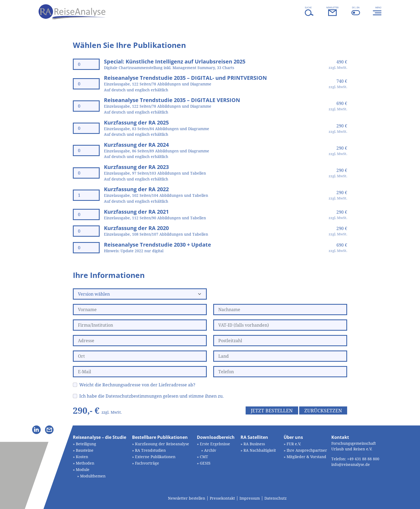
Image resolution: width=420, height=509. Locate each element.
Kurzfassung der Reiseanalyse (162, 444)
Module (83, 470)
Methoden (85, 463)
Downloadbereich (216, 437)
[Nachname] (280, 310)
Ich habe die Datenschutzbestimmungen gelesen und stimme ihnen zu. (151, 396)
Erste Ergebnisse (215, 444)
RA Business (254, 444)
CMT (204, 457)
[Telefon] (280, 372)
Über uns (293, 437)
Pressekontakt (222, 498)
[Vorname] (140, 310)
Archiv (210, 450)
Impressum (250, 498)
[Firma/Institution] (140, 325)
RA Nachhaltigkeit (260, 450)
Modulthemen (93, 476)
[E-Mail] (140, 372)
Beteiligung (86, 444)
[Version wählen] (140, 294)
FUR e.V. (294, 444)
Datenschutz (275, 498)
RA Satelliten (254, 437)
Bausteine (85, 450)
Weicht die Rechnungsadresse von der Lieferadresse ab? (137, 385)
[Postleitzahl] (280, 341)
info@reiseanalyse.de (351, 464)
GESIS (205, 463)
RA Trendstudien (150, 450)
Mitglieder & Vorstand (306, 457)
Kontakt (340, 437)
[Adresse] (140, 341)
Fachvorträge (147, 463)
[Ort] (140, 356)
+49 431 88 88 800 (363, 459)
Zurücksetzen (323, 410)
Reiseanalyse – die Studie (100, 437)
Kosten (82, 457)
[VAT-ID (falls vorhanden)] (280, 325)
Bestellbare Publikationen (160, 437)
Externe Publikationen (155, 457)
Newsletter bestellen (187, 498)
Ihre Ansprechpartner (307, 450)
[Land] (280, 356)
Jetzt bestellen (272, 410)
